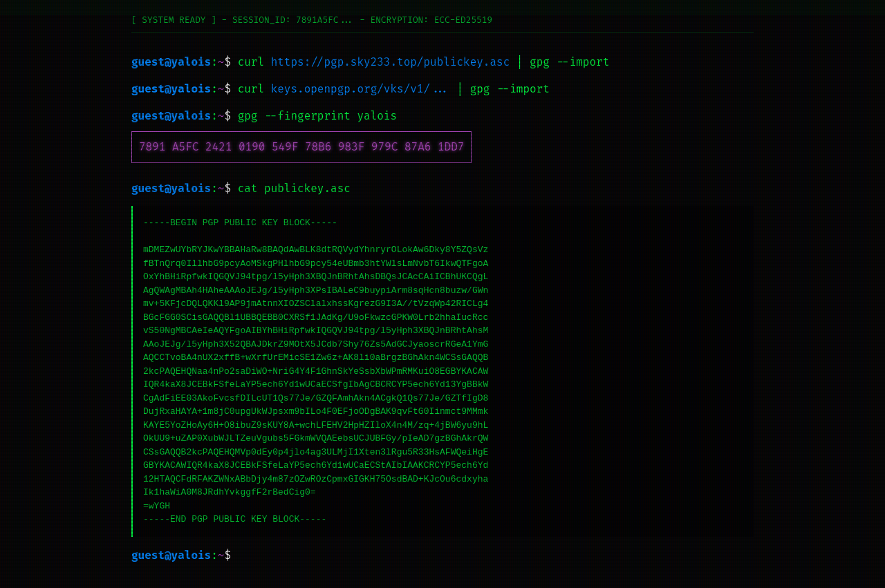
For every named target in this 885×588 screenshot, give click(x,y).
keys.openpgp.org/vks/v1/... (361, 89)
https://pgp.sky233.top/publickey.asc (391, 62)
